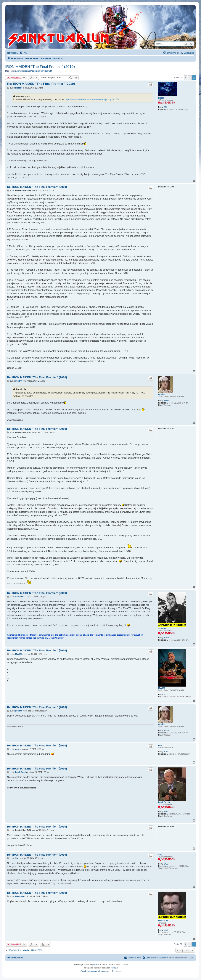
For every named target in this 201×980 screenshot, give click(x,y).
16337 (167, 401)
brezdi (161, 98)
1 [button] (190, 78)
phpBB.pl (114, 968)
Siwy (160, 855)
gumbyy (162, 394)
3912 (166, 812)
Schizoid (162, 628)
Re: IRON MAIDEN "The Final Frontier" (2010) (41, 84)
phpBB (95, 964)
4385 (166, 694)
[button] (186, 78)
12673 (167, 638)
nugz (160, 745)
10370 (167, 752)
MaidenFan (163, 921)
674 (166, 107)
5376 (166, 930)
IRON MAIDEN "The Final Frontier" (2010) (40, 67)
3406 (166, 864)
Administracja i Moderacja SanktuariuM (34, 71)
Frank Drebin (164, 802)
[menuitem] (23, 53)
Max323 (162, 688)
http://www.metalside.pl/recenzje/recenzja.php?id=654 (92, 99)
